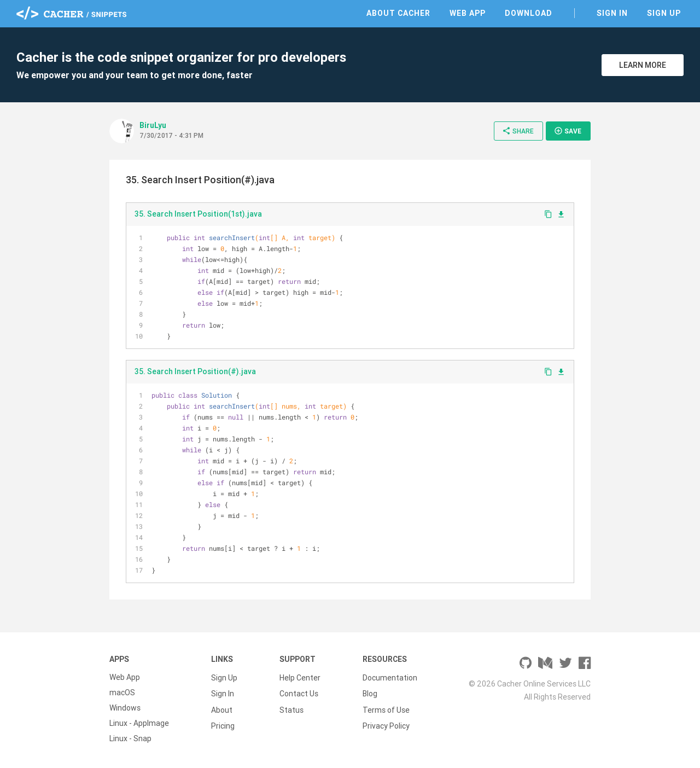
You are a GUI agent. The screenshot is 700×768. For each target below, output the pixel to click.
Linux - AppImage (139, 723)
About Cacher (398, 13)
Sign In (612, 13)
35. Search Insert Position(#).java (195, 371)
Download (529, 13)
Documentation (390, 677)
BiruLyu (153, 125)
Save (568, 131)
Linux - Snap (130, 738)
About (222, 708)
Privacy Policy (386, 723)
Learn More (643, 65)
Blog (370, 693)
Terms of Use (386, 708)
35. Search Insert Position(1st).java (198, 214)
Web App (468, 13)
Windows (125, 708)
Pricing (223, 723)
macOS (122, 693)
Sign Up (664, 13)
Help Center (300, 677)
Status (291, 708)
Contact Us (299, 693)
